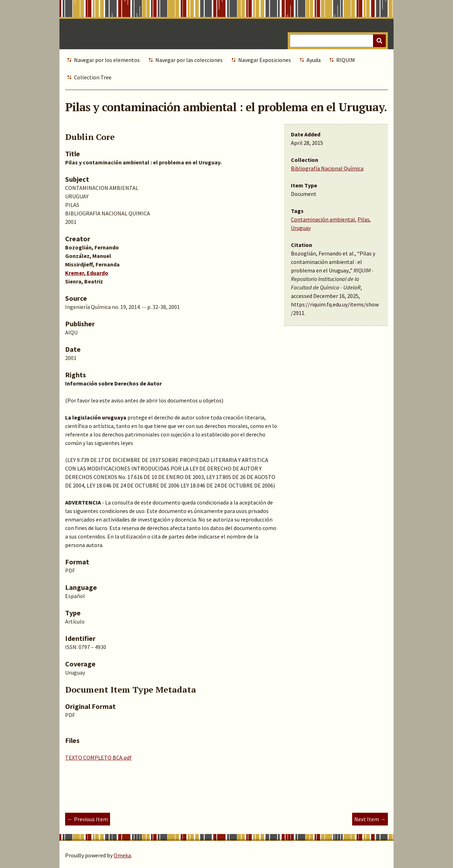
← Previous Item (88, 819)
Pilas (363, 219)
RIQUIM (346, 60)
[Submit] (379, 41)
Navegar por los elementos (107, 60)
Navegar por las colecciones (189, 60)
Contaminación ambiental (323, 219)
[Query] (338, 41)
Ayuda (314, 60)
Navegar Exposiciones (265, 60)
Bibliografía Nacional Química (327, 168)
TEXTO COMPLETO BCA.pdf (98, 757)
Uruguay (301, 228)
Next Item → (370, 819)
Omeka (122, 855)
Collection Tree (93, 77)
